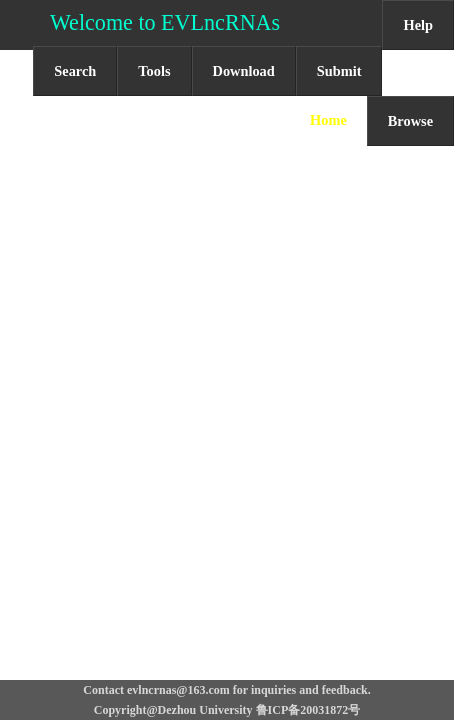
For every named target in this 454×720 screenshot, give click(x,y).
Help (418, 25)
